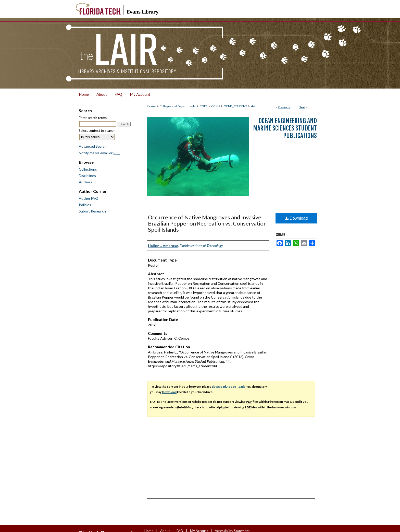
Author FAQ (89, 198)
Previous (284, 107)
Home (151, 106)
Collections (88, 169)
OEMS (216, 106)
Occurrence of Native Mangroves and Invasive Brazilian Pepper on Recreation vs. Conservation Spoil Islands (207, 223)
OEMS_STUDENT (235, 106)
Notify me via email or (99, 153)
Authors (85, 182)
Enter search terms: (93, 118)
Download (296, 218)
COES (203, 106)
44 (253, 106)
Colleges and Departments (178, 106)
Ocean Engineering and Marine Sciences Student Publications (285, 128)
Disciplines (87, 176)
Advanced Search (93, 146)
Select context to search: (97, 131)
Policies (85, 205)
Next (302, 107)
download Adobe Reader (229, 387)
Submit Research (92, 211)
